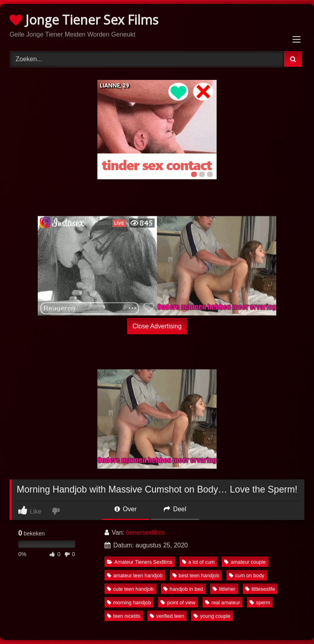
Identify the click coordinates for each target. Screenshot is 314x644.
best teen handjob (196, 575)
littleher (224, 589)
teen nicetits (124, 616)
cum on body (247, 575)
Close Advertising (157, 326)
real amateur (223, 602)
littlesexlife (260, 589)
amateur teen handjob (135, 575)
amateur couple (245, 562)
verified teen (167, 616)
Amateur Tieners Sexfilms (140, 562)
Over (126, 509)
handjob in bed (183, 589)
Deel (175, 509)
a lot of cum (198, 562)
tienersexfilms (145, 532)
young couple (212, 616)
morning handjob (129, 602)
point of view (178, 602)
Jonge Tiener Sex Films (84, 20)
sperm (260, 602)
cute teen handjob (130, 589)
